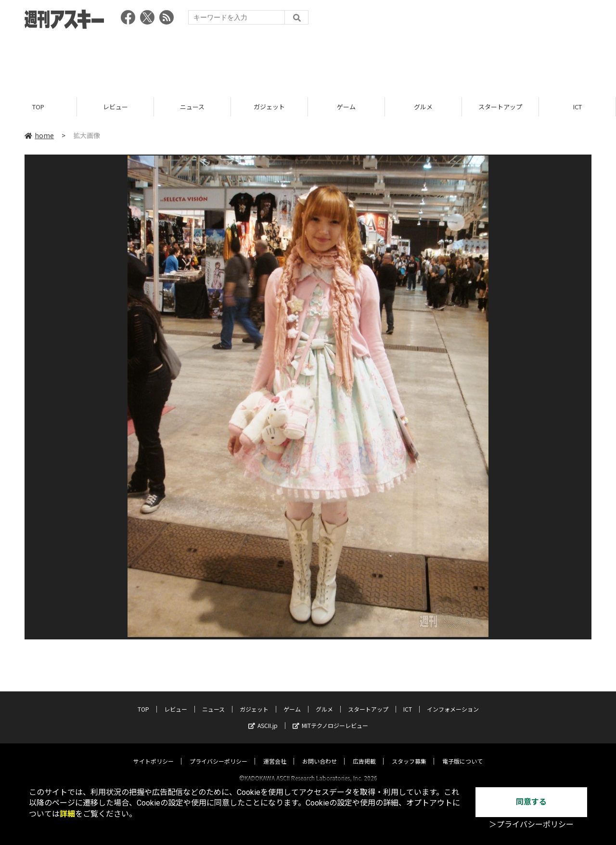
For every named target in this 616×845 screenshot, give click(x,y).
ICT (577, 107)
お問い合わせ (320, 752)
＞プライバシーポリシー (531, 825)
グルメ (423, 107)
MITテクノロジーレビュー (330, 717)
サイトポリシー (154, 752)
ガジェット (269, 107)
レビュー (115, 107)
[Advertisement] (308, 60)
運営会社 (275, 752)
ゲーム (346, 107)
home (39, 136)
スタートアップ (500, 107)
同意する (531, 802)
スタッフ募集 (409, 752)
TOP (38, 107)
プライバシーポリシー (218, 752)
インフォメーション (453, 700)
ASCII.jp (263, 717)
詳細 (67, 814)
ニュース (192, 107)
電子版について (462, 752)
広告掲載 (364, 752)
